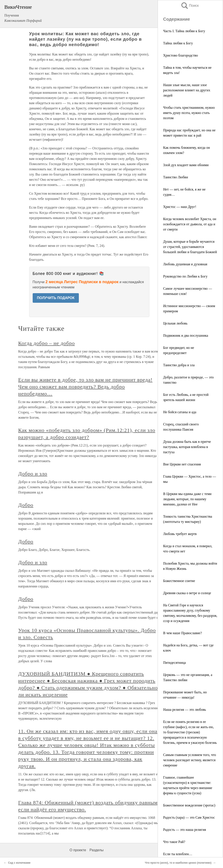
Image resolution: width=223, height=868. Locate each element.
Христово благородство (181, 55)
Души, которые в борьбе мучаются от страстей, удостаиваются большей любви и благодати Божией (190, 247)
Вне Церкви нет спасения (182, 464)
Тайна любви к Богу (178, 43)
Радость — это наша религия (185, 830)
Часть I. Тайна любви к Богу (184, 31)
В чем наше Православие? (182, 633)
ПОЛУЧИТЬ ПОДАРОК (56, 298)
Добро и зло (33, 474)
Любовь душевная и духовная (185, 264)
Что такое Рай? (174, 842)
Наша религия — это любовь (185, 710)
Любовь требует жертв (180, 534)
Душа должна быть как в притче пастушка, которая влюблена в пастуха (187, 447)
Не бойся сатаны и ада (180, 412)
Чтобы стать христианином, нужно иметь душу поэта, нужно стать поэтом (189, 113)
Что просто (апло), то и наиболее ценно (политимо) (178, 863)
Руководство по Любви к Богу (185, 276)
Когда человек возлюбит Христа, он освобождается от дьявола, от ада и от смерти (190, 224)
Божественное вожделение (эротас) (189, 805)
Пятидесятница (174, 663)
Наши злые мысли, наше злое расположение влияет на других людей (187, 90)
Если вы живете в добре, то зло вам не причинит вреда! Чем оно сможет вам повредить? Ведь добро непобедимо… (85, 387)
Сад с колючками (19, 863)
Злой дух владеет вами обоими (186, 165)
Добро (26, 505)
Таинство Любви (176, 177)
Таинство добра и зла (179, 365)
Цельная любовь (175, 323)
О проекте (78, 850)
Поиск (190, 6)
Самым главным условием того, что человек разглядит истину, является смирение (190, 760)
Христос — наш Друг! (180, 207)
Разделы (96, 850)
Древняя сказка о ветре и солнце (187, 593)
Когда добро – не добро (47, 343)
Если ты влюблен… (178, 854)
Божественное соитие (179, 581)
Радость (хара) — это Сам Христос (189, 817)
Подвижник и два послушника (186, 335)
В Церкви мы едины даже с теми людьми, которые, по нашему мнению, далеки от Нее (187, 499)
